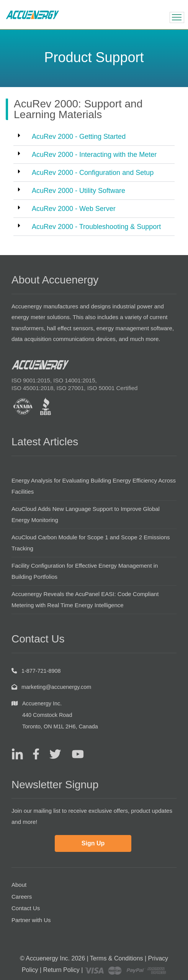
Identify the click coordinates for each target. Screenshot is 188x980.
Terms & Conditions (117, 958)
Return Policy (61, 970)
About (19, 885)
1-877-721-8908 (41, 671)
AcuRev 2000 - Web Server (74, 209)
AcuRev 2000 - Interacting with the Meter (94, 155)
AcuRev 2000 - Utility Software (78, 191)
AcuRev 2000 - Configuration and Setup (93, 173)
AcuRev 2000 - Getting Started (79, 137)
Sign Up (93, 843)
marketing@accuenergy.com (56, 687)
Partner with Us (31, 920)
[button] (94, 137)
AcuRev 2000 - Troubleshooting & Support (96, 227)
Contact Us (26, 908)
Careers (22, 897)
